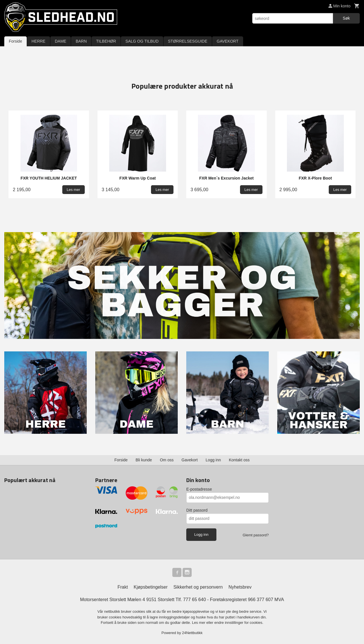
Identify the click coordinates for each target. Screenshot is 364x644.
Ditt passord (197, 510)
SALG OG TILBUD (142, 41)
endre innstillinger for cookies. (239, 623)
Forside (15, 41)
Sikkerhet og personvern (198, 587)
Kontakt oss (239, 460)
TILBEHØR (106, 41)
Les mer (199, 623)
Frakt (123, 587)
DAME (61, 41)
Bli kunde (144, 460)
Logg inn (213, 460)
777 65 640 (195, 600)
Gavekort (190, 460)
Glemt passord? (256, 535)
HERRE (39, 41)
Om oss (167, 460)
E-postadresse (199, 489)
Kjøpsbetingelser (151, 587)
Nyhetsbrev (240, 587)
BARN (81, 41)
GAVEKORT (228, 41)
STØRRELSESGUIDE (188, 41)
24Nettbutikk (192, 633)
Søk (346, 18)
